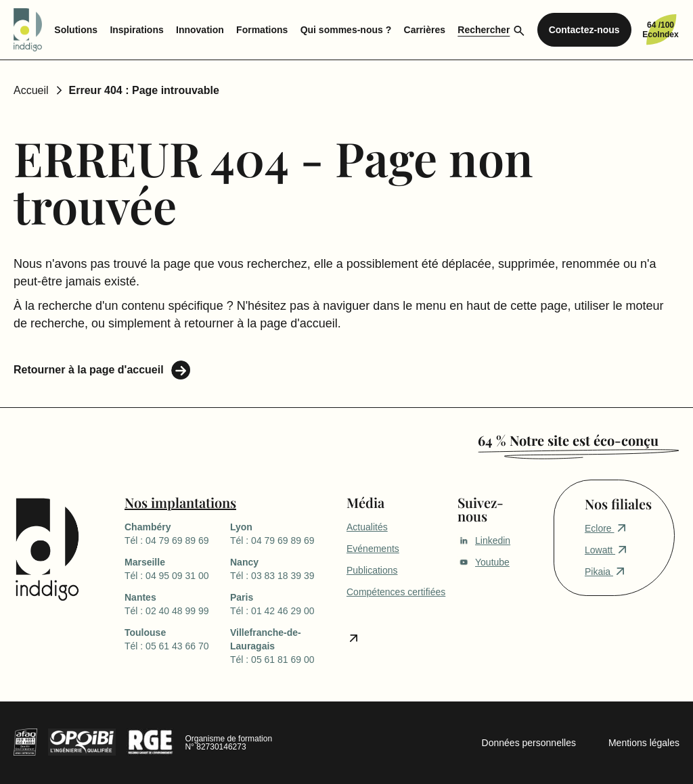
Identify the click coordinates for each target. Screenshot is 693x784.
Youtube (484, 562)
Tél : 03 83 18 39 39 (283, 568)
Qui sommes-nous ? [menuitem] (346, 30)
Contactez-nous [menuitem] (584, 30)
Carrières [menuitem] (425, 30)
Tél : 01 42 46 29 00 (283, 603)
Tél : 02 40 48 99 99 (177, 603)
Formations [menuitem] (262, 30)
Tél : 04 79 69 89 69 (177, 533)
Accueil (31, 90)
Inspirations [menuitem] (136, 30)
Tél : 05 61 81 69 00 (283, 645)
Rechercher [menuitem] (484, 30)
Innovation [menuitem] (200, 30)
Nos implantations (180, 502)
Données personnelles (529, 743)
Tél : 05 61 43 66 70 (177, 639)
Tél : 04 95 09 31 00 (177, 568)
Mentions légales (644, 743)
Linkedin (484, 540)
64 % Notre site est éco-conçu (568, 440)
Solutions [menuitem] (76, 30)
